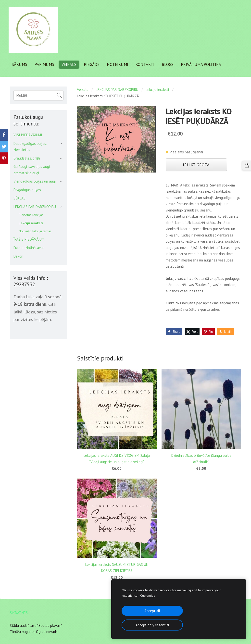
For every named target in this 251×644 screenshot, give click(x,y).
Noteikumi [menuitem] (119, 64)
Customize (148, 595)
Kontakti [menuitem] (146, 64)
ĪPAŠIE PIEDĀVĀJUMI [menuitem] (30, 239)
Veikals (83, 89)
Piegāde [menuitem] (93, 64)
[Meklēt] (38, 95)
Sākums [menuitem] (21, 64)
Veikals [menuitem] (70, 64)
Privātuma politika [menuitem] (202, 64)
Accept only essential (152, 625)
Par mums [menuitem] (46, 64)
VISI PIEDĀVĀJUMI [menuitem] (28, 134)
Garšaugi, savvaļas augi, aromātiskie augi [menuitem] (32, 169)
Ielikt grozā (196, 164)
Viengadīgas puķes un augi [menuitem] (35, 181)
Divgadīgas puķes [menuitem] (27, 189)
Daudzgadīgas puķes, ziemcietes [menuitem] (30, 146)
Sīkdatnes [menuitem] (19, 612)
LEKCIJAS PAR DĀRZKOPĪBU (117, 89)
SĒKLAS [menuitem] (19, 198)
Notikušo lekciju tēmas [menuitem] (35, 230)
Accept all (152, 611)
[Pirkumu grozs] (247, 165)
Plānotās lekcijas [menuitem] (31, 214)
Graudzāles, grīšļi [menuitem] (27, 157)
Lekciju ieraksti (157, 89)
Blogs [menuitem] (169, 64)
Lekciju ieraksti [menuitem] (31, 222)
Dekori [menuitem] (18, 255)
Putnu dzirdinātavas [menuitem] (29, 247)
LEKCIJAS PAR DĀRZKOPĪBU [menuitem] (35, 206)
